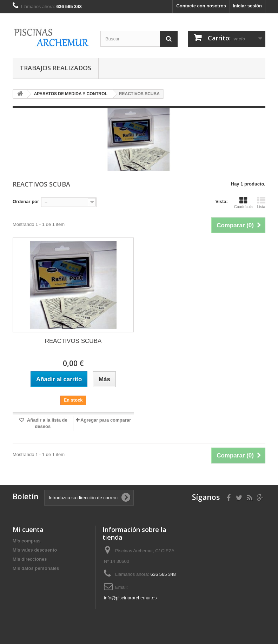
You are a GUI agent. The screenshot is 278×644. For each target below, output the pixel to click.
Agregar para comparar (106, 420)
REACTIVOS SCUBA (73, 341)
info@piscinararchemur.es (130, 598)
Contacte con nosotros (201, 6)
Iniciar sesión (247, 6)
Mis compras (27, 541)
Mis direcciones (30, 559)
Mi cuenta (28, 529)
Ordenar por (26, 201)
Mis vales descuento (35, 550)
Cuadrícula (243, 202)
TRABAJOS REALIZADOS (55, 68)
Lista (261, 202)
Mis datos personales (36, 568)
